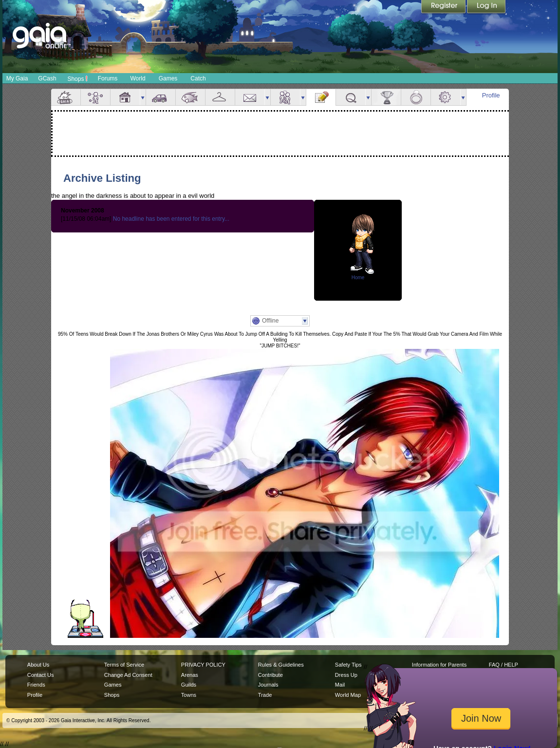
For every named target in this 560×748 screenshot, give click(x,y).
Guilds (189, 685)
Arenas (190, 675)
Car (161, 97)
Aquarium (190, 97)
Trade (265, 695)
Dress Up (346, 675)
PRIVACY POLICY (203, 665)
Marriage (416, 97)
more (143, 97)
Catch (198, 78)
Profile (491, 95)
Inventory (220, 97)
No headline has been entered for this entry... (171, 219)
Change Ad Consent (128, 675)
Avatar (95, 97)
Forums (108, 78)
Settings (446, 97)
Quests (351, 97)
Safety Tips (348, 665)
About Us (38, 665)
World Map (348, 695)
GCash (47, 78)
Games (168, 78)
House (125, 97)
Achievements (386, 97)
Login (486, 7)
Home (358, 278)
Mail (250, 97)
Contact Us (41, 675)
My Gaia (17, 78)
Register (444, 7)
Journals (268, 685)
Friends (285, 97)
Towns (189, 695)
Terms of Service (124, 665)
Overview (66, 97)
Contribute (271, 675)
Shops (77, 78)
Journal (321, 97)
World (138, 78)
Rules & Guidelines (281, 665)
